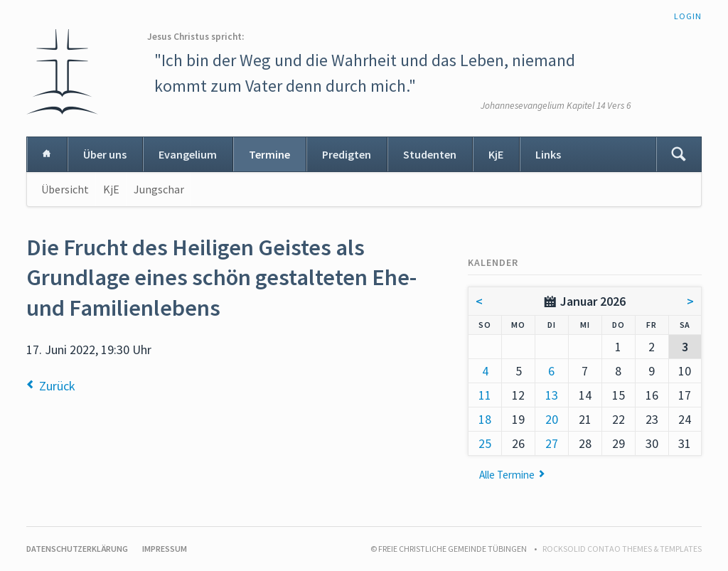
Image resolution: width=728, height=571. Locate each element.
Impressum (165, 549)
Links (548, 154)
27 (552, 443)
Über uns (105, 154)
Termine (269, 154)
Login (688, 16)
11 (485, 395)
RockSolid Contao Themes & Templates (622, 549)
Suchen (678, 154)
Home (47, 154)
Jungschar (159, 189)
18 (485, 419)
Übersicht (65, 189)
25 (485, 443)
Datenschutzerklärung (77, 549)
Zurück (57, 386)
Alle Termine (507, 475)
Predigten (347, 154)
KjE (496, 154)
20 (552, 419)
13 (552, 395)
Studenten (430, 154)
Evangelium (188, 154)
